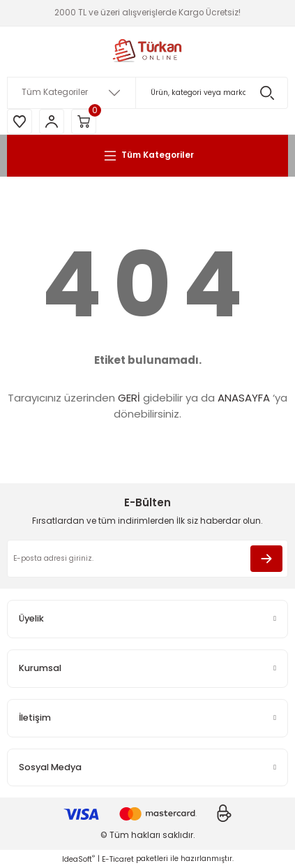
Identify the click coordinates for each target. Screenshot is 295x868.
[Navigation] (147, 156)
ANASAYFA (244, 398)
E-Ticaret (118, 859)
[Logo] (148, 52)
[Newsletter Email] (147, 559)
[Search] (147, 93)
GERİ (129, 398)
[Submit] (266, 559)
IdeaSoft (78, 859)
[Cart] (84, 122)
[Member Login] (52, 122)
